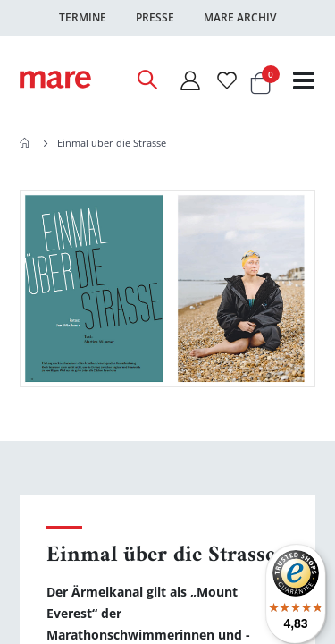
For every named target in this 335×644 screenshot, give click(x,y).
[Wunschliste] (227, 80)
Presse (155, 17)
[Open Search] (147, 80)
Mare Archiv (240, 17)
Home (26, 143)
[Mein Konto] (189, 80)
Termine (83, 17)
